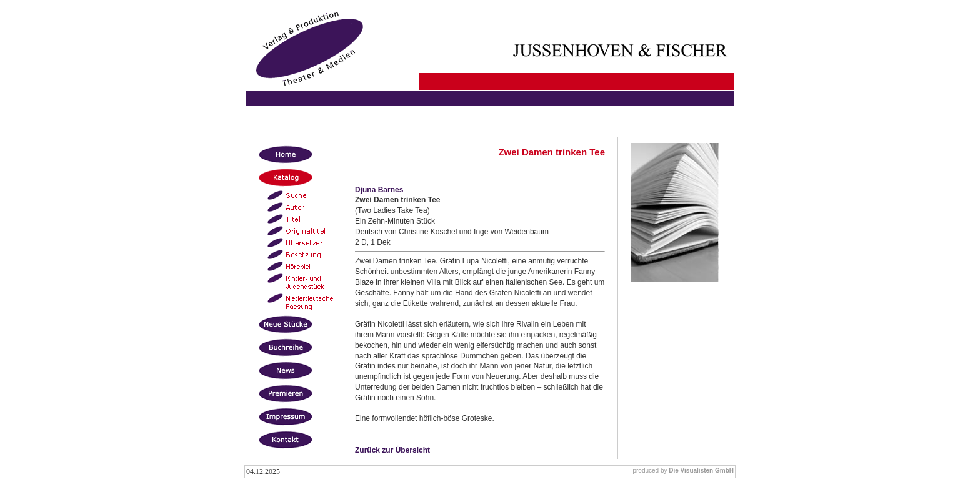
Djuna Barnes (379, 190)
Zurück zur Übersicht (392, 450)
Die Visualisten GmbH (701, 470)
